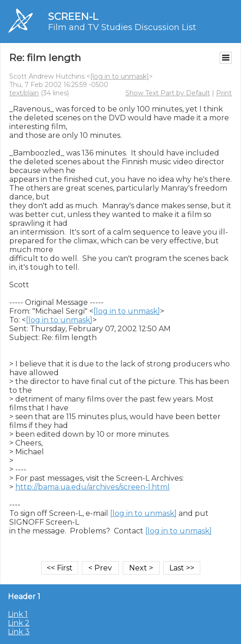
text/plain (24, 93)
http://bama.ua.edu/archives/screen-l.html (93, 487)
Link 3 (19, 632)
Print (224, 93)
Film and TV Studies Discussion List (122, 27)
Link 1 (18, 614)
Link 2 (19, 623)
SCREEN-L (73, 16)
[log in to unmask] (120, 76)
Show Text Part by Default (168, 93)
